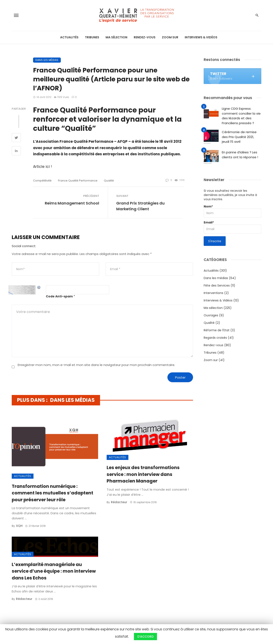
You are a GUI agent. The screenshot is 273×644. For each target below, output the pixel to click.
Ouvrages (211, 315)
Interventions (213, 293)
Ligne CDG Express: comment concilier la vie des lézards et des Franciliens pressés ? (241, 116)
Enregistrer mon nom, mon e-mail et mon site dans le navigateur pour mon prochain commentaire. (96, 365)
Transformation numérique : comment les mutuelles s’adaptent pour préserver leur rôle (52, 493)
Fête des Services (217, 285)
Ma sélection (116, 37)
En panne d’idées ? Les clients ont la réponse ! (240, 155)
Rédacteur (119, 502)
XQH (19, 526)
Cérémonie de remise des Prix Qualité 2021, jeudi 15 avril (239, 137)
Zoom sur (170, 37)
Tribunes (92, 37)
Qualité (209, 323)
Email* (232, 227)
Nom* (232, 211)
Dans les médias (47, 60)
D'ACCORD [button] (145, 637)
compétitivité (42, 181)
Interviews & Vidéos (201, 37)
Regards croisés (215, 338)
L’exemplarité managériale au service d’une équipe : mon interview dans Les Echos (54, 571)
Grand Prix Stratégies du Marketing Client (140, 206)
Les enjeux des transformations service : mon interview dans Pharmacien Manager (143, 474)
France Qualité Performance (78, 181)
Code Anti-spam (59, 296)
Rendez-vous (145, 37)
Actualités (69, 37)
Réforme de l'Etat (217, 330)
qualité (109, 181)
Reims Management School (72, 203)
